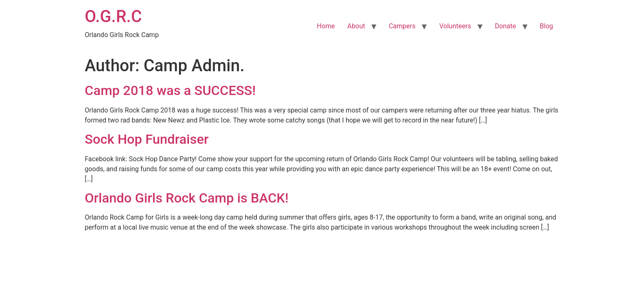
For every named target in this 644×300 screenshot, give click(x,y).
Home (326, 26)
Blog (547, 26)
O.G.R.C (113, 16)
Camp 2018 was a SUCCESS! (170, 90)
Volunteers (455, 26)
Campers (402, 26)
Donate (506, 26)
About (356, 26)
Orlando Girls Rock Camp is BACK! (187, 198)
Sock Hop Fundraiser (147, 139)
